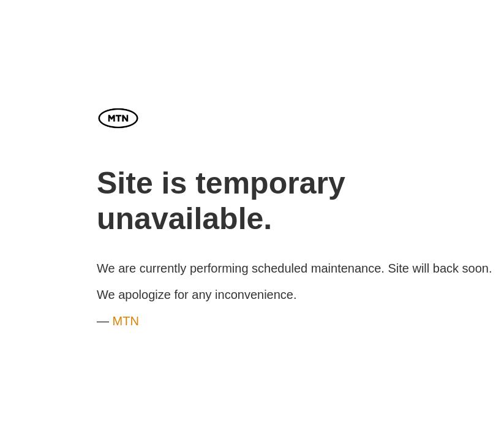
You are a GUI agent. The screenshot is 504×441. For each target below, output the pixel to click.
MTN (126, 321)
